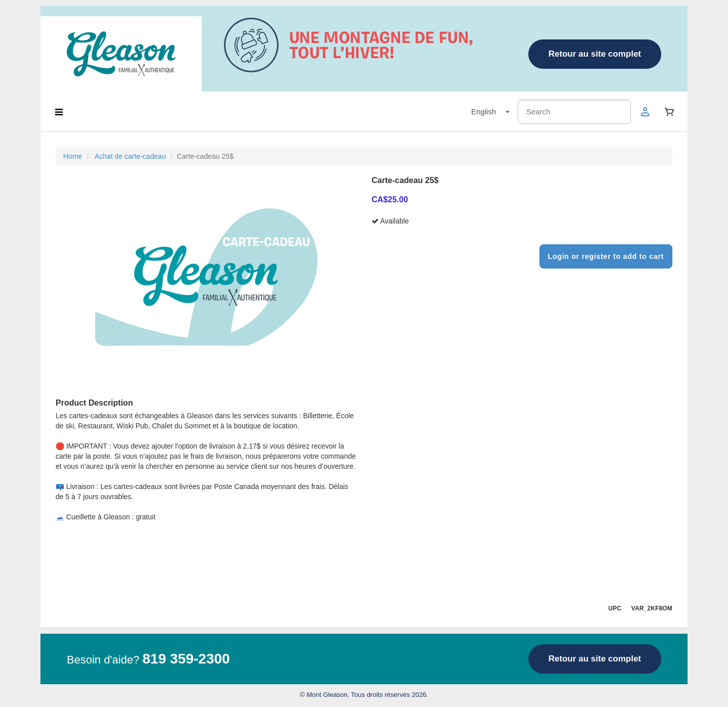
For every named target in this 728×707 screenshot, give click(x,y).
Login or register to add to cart (606, 256)
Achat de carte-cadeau (130, 156)
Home (73, 156)
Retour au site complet (595, 54)
